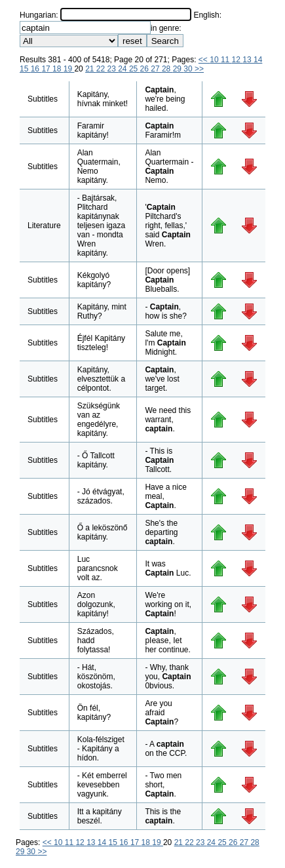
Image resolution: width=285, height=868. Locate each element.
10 (215, 60)
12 (237, 60)
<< (204, 60)
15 (25, 69)
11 (226, 60)
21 (91, 69)
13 (248, 60)
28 (167, 69)
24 (123, 69)
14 (258, 60)
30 (189, 69)
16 (36, 69)
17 (47, 69)
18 (58, 69)
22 (102, 69)
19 (69, 69)
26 (146, 69)
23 (113, 69)
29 (179, 69)
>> (199, 69)
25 (135, 69)
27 (156, 69)
